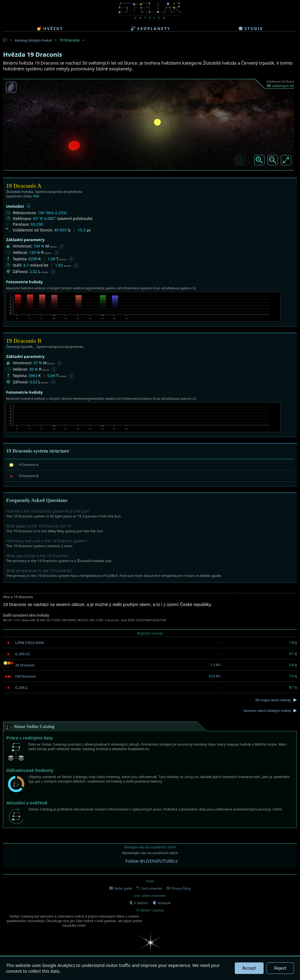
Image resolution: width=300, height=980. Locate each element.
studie (251, 29)
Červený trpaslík (19, 347)
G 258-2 (21, 687)
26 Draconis (25, 665)
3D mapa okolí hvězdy (273, 700)
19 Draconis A (28, 465)
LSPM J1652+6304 (30, 643)
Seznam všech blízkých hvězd (267, 711)
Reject (280, 968)
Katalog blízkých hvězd (33, 40)
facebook (162, 903)
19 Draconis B (28, 476)
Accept (249, 968)
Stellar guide (211, 576)
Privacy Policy (179, 888)
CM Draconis (25, 676)
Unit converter (149, 888)
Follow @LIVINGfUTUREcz (152, 861)
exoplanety (150, 29)
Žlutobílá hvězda (20, 192)
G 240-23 (22, 654)
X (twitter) (139, 903)
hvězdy (50, 29)
